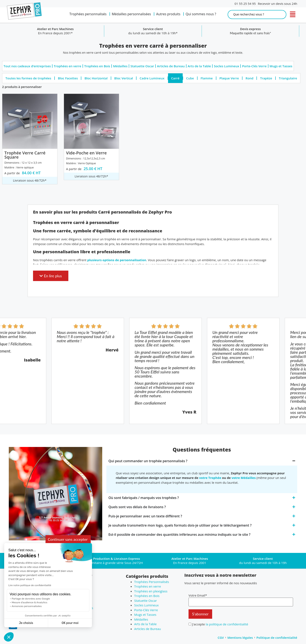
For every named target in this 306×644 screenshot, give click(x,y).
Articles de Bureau (171, 66)
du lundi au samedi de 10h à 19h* (250, 33)
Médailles (120, 66)
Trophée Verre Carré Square (25, 155)
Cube (190, 78)
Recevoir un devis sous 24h (277, 4)
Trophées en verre (68, 66)
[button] (9, 637)
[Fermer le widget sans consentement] (68, 539)
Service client (250, 29)
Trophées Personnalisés (152, 582)
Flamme (207, 78)
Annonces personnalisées (27, 606)
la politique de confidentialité (227, 624)
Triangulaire (288, 78)
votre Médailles (244, 478)
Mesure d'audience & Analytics (29, 602)
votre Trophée (210, 478)
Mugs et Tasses (281, 66)
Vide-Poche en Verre (86, 153)
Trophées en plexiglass (151, 591)
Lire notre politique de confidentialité (30, 585)
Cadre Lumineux (152, 78)
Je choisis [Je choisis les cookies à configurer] (26, 623)
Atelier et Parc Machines (153, 29)
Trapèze (266, 78)
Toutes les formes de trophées (28, 78)
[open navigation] (293, 14)
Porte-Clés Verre (254, 66)
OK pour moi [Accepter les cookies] (70, 623)
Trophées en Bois (97, 66)
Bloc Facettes (68, 78)
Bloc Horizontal (96, 78)
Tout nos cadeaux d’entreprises (27, 66)
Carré (175, 78)
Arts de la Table (199, 66)
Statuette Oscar (142, 66)
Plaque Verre (229, 78)
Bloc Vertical (124, 78)
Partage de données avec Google (31, 599)
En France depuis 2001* (153, 33)
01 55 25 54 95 (245, 4)
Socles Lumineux (226, 66)
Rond (250, 78)
